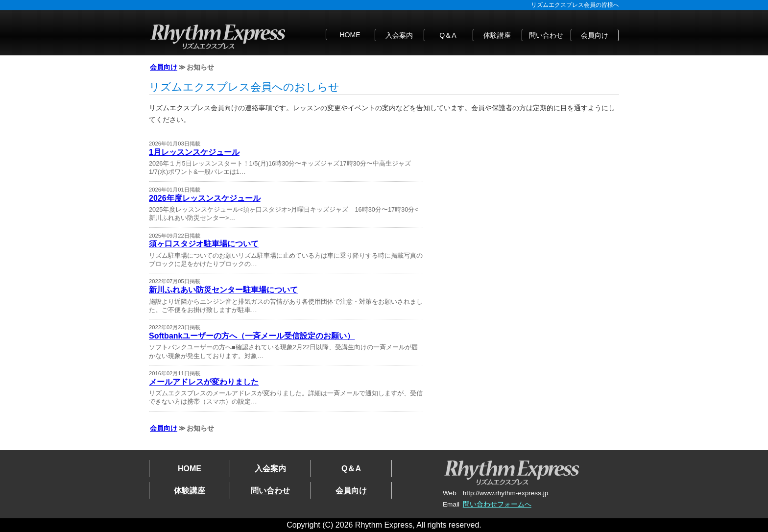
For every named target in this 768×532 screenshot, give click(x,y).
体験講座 (497, 35)
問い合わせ (546, 35)
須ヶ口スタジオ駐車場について (204, 244)
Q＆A (448, 35)
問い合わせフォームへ (497, 504)
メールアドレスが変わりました (204, 382)
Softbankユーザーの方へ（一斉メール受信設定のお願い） (252, 336)
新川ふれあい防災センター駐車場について (223, 290)
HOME (350, 35)
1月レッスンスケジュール (194, 152)
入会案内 (399, 35)
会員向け (595, 35)
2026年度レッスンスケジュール (205, 198)
